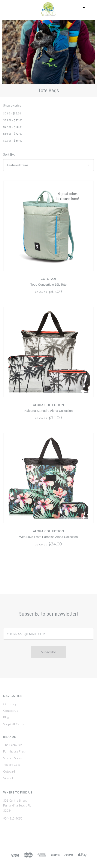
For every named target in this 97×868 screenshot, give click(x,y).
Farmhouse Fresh (15, 752)
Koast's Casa (12, 765)
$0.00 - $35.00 (12, 113)
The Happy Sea (13, 745)
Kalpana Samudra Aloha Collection (49, 411)
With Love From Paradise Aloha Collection (48, 537)
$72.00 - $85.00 (13, 141)
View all (8, 778)
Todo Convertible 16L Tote (48, 285)
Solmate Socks (12, 758)
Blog (6, 718)
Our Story (10, 704)
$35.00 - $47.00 (13, 120)
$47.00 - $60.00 (13, 127)
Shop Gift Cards (13, 724)
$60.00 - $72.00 (13, 134)
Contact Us (11, 711)
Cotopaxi (9, 772)
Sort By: (9, 154)
